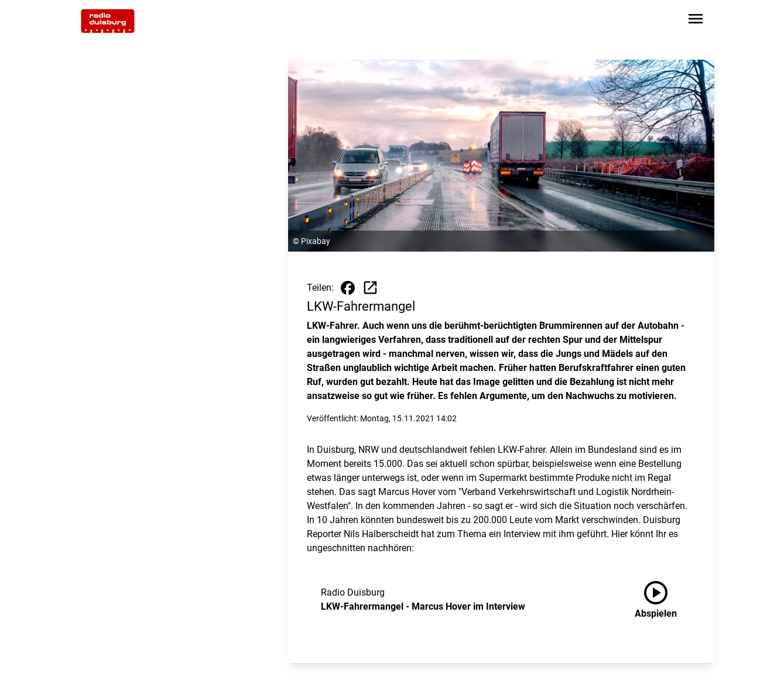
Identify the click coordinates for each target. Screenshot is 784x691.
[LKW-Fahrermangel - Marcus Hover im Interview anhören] (665, 600)
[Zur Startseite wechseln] (108, 21)
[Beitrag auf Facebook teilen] (348, 288)
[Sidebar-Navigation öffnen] (696, 21)
